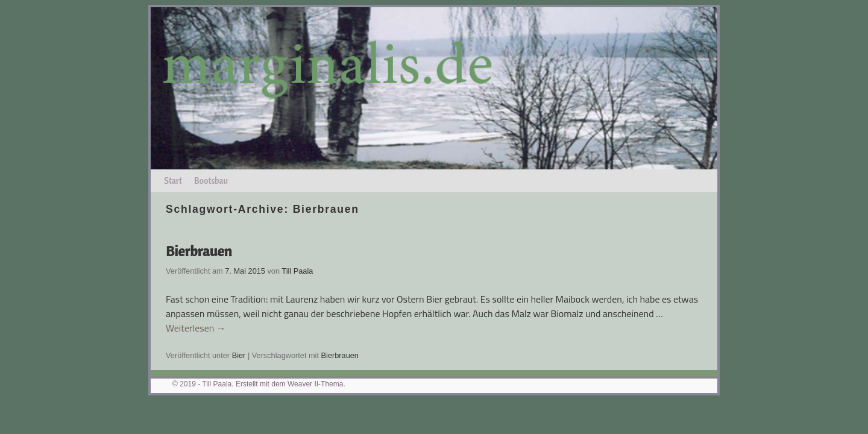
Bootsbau (211, 181)
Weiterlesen (196, 328)
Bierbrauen (199, 251)
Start (173, 181)
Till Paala (297, 271)
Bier (239, 355)
